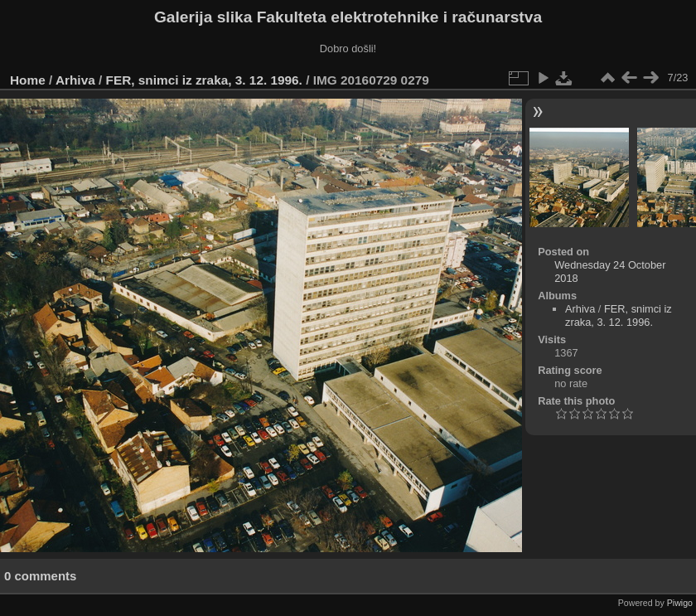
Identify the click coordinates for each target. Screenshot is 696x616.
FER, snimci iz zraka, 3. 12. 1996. (204, 80)
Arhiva (75, 80)
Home (28, 80)
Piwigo (680, 603)
